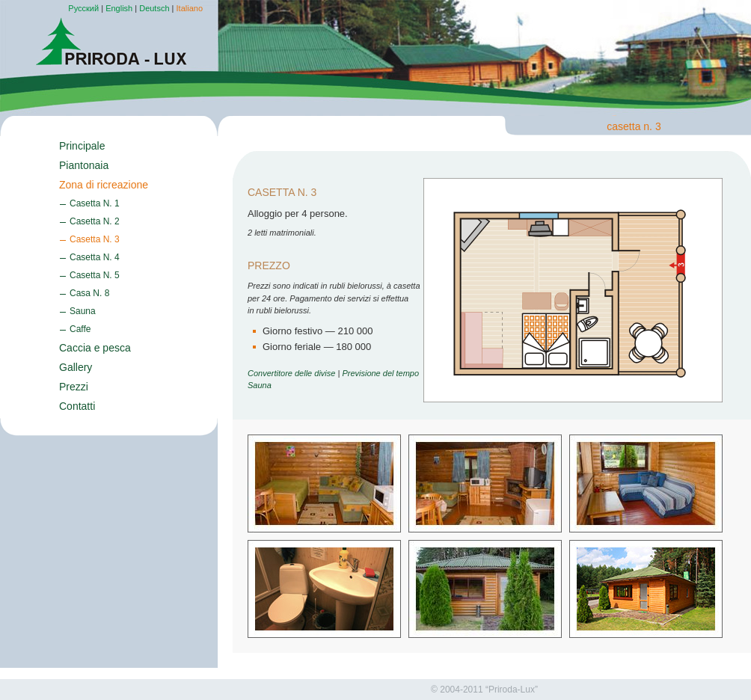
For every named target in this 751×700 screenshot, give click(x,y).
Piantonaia (84, 165)
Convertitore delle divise (291, 373)
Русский (83, 8)
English (119, 8)
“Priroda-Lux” (512, 690)
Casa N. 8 (89, 293)
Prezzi (74, 387)
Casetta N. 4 (95, 257)
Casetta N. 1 (95, 203)
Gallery (76, 367)
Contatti (77, 406)
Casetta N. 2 (95, 221)
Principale (82, 146)
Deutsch (154, 8)
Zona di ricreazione (104, 185)
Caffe (80, 329)
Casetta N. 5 (95, 275)
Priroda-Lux (111, 42)
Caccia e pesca (95, 348)
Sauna (83, 311)
